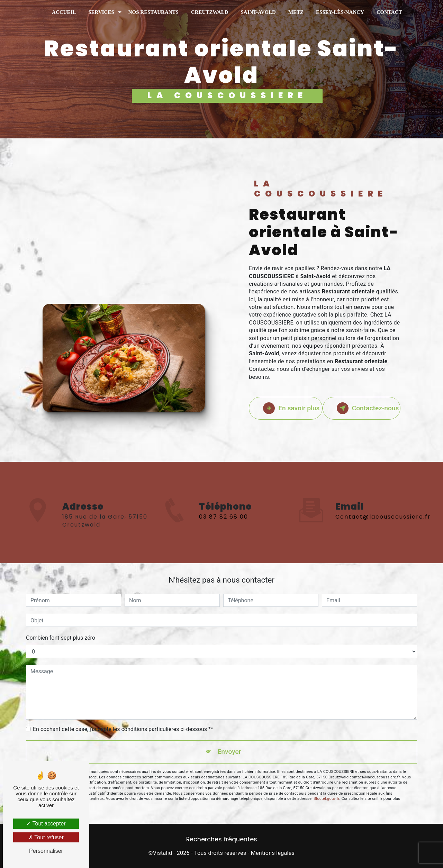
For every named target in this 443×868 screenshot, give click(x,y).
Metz (296, 12)
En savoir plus (291, 408)
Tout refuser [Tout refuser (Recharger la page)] (46, 837)
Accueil (64, 12)
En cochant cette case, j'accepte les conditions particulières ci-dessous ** (123, 729)
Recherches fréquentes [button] (222, 839)
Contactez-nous (368, 408)
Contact (389, 12)
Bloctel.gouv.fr (326, 799)
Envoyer (229, 752)
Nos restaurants (153, 12)
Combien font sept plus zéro (61, 638)
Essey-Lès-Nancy (340, 12)
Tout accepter (46, 824)
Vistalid (163, 853)
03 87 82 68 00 (224, 536)
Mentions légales (273, 853)
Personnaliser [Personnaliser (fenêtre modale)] (46, 851)
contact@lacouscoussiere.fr (383, 497)
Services (101, 12)
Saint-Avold (258, 12)
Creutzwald (210, 12)
